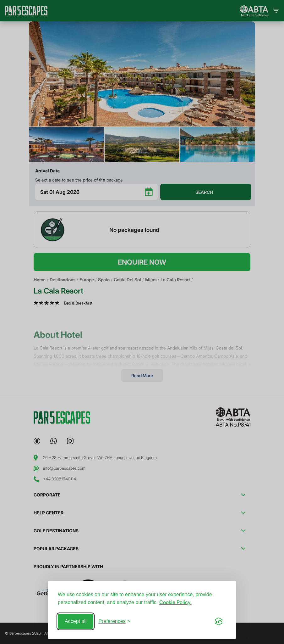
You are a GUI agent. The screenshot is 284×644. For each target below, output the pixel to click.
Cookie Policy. (175, 602)
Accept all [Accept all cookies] (76, 621)
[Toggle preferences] (114, 621)
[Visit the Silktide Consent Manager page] (219, 621)
